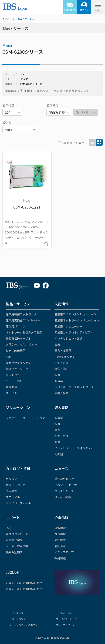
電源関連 (11, 387)
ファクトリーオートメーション (25, 418)
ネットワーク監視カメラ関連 (24, 332)
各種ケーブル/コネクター (22, 344)
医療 (57, 344)
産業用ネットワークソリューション (77, 320)
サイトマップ (16, 613)
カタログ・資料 (18, 468)
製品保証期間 (14, 552)
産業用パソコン (16, 326)
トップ (6, 19)
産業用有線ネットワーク (21, 314)
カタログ (11, 479)
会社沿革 (60, 546)
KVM (8, 357)
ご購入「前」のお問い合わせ (24, 583)
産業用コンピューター (68, 326)
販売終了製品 (14, 540)
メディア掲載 (63, 497)
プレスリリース (64, 491)
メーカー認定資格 (17, 546)
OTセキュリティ (65, 357)
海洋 (57, 442)
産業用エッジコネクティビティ (74, 332)
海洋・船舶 (61, 369)
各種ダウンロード (17, 534)
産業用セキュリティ (18, 363)
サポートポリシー (19, 619)
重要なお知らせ (64, 479)
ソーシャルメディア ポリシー (25, 625)
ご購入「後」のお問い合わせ (24, 589)
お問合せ (13, 573)
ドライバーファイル (18, 503)
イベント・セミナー (67, 485)
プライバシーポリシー (68, 619)
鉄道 (57, 375)
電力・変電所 (63, 350)
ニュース (61, 468)
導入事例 (61, 407)
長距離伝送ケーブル (18, 338)
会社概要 (60, 540)
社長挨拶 (60, 534)
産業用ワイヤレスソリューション (75, 314)
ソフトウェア (14, 375)
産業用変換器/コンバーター (23, 320)
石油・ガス (61, 363)
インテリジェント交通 (68, 338)
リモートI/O (13, 381)
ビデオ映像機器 (16, 350)
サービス (11, 393)
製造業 (59, 381)
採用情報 (60, 558)
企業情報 (61, 517)
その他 (59, 454)
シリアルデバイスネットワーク (74, 387)
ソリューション (18, 407)
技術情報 (61, 304)
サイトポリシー (64, 613)
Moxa (7, 45)
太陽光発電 (61, 393)
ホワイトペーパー (17, 485)
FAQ (8, 528)
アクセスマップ (64, 552)
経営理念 (60, 528)
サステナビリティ (65, 625)
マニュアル (13, 497)
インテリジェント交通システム (74, 448)
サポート (13, 517)
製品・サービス (26, 19)
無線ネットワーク (17, 369)
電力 (57, 430)
